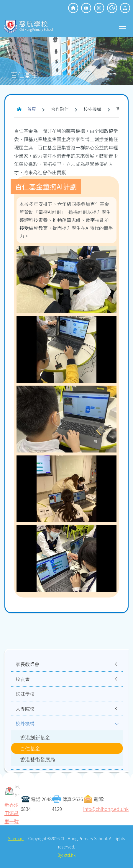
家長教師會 (27, 664)
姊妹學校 (25, 694)
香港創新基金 (35, 737)
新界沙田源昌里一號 (12, 813)
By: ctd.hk (66, 855)
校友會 (23, 679)
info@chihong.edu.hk (106, 809)
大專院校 (25, 708)
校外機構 (25, 723)
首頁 (32, 109)
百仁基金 (30, 748)
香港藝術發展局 (38, 759)
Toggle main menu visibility (123, 26)
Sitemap (16, 838)
